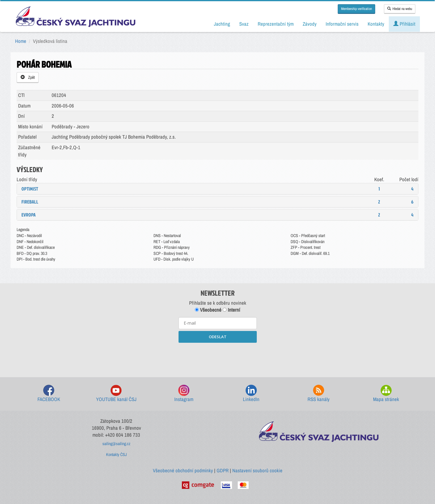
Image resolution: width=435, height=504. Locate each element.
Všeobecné (208, 310)
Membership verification (356, 9)
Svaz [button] (244, 24)
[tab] (217, 189)
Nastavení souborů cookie (257, 470)
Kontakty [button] (376, 24)
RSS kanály (319, 394)
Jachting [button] (222, 24)
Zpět (28, 77)
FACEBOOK (49, 394)
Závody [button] (310, 24)
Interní (231, 310)
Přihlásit (404, 24)
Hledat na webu (400, 9)
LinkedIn (251, 394)
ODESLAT (218, 337)
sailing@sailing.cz (116, 444)
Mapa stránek (386, 394)
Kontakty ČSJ (116, 454)
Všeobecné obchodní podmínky (183, 470)
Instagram (184, 394)
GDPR (223, 470)
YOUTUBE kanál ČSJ (116, 394)
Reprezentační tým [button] (276, 24)
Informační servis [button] (342, 24)
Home (21, 41)
